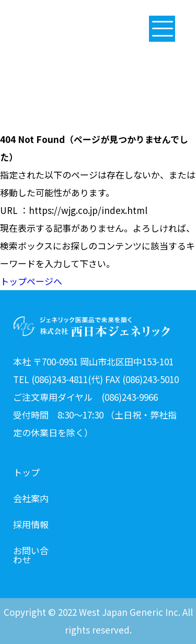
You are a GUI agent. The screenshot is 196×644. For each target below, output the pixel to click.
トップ (26, 473)
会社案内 (31, 499)
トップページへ (31, 281)
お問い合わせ (31, 551)
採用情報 (31, 525)
